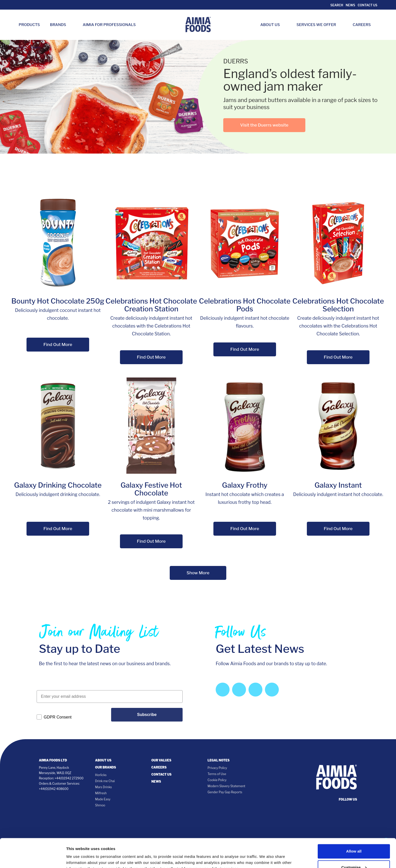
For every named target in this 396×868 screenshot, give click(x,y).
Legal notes (219, 760)
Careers (364, 25)
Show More (198, 573)
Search (337, 5)
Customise (354, 839)
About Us (273, 25)
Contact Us (367, 5)
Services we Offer (319, 25)
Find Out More (58, 344)
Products (29, 25)
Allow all (354, 822)
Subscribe (147, 715)
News (350, 5)
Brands (61, 25)
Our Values (161, 760)
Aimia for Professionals (109, 25)
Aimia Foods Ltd (53, 760)
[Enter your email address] (110, 697)
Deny (354, 855)
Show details (78, 854)
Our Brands (106, 767)
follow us (348, 799)
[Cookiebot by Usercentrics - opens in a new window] (33, 858)
